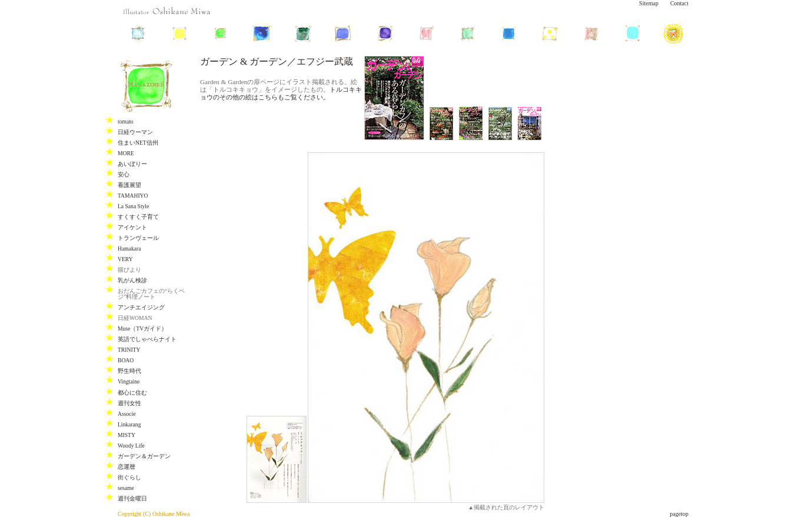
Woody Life (131, 446)
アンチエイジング (141, 307)
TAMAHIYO (133, 196)
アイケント (132, 227)
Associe (127, 414)
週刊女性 (129, 403)
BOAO (126, 360)
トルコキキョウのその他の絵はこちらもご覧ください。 (281, 93)
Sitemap (649, 3)
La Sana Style (133, 206)
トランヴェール (138, 238)
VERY (125, 259)
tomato (126, 121)
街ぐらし (129, 477)
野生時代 (129, 371)
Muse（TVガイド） (142, 328)
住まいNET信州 (138, 143)
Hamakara (129, 249)
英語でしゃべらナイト (147, 339)
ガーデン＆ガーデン (144, 456)
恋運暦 (127, 467)
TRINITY (129, 350)
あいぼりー (132, 164)
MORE (126, 153)
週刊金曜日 (132, 498)
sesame (126, 488)
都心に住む (132, 393)
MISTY (127, 435)
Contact (679, 3)
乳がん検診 (132, 280)
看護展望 (129, 185)
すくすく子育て (138, 217)
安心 (124, 174)
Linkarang (129, 424)
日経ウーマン (135, 132)
